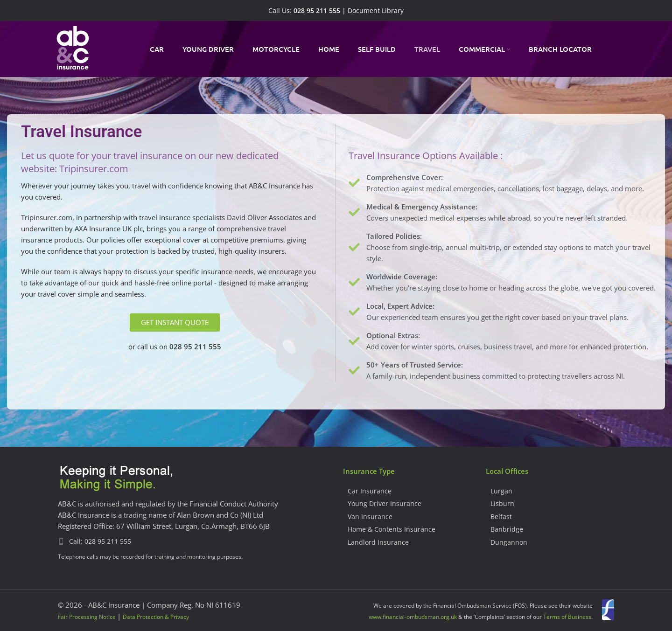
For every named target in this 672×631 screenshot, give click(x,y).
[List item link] (193, 541)
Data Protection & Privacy (156, 617)
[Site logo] (73, 48)
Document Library (376, 11)
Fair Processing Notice (87, 617)
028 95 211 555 (317, 11)
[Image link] (116, 478)
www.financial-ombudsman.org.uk (413, 617)
